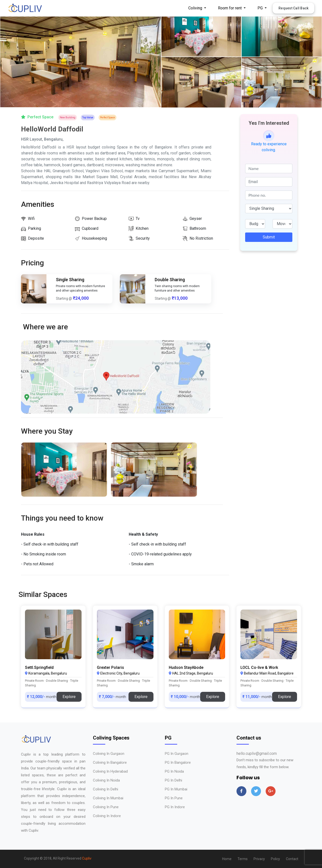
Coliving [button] (196, 8)
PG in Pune (174, 798)
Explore (69, 697)
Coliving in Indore (107, 816)
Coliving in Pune (106, 807)
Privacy (259, 859)
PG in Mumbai (176, 789)
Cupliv (87, 858)
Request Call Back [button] (293, 8)
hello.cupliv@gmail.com (257, 753)
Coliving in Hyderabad (110, 771)
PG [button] (261, 8)
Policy (275, 859)
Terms (243, 859)
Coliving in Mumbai (108, 798)
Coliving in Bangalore (110, 762)
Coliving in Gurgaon (109, 754)
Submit (269, 237)
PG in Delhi (173, 780)
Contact (292, 859)
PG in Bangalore (178, 762)
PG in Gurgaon (177, 754)
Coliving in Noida (106, 780)
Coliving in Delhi (106, 789)
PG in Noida (174, 771)
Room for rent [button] (230, 8)
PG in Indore (175, 807)
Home (227, 859)
